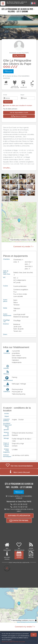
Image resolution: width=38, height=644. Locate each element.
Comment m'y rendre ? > (23, 247)
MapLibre (30, 240)
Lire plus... (7, 168)
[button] (19, 56)
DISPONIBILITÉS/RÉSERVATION (19, 516)
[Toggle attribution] (34, 240)
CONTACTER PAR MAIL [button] (19, 520)
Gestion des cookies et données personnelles (13, 642)
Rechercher (8, 102)
